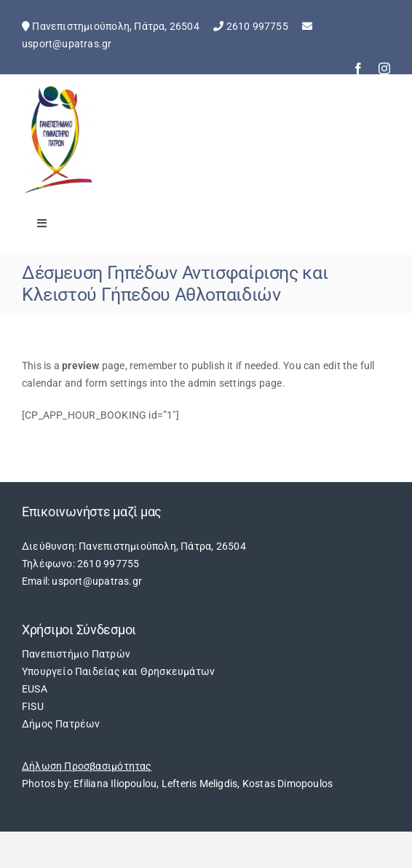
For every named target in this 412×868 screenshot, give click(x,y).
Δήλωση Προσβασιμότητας (87, 766)
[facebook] (358, 68)
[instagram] (384, 68)
